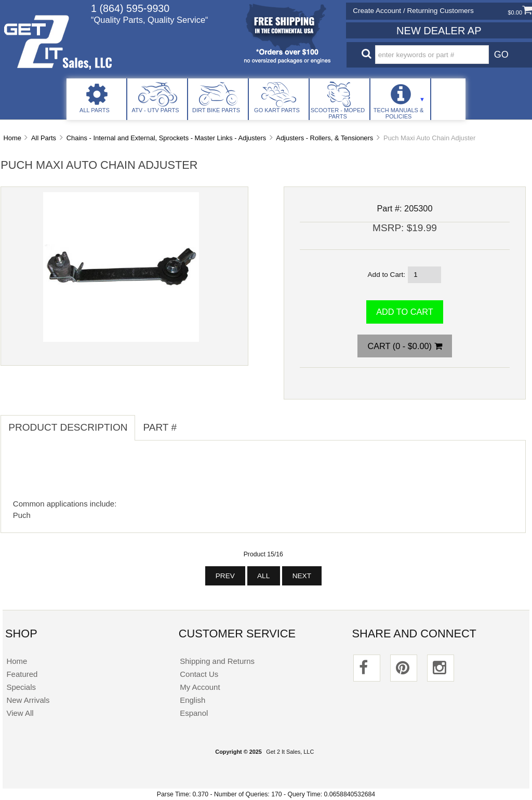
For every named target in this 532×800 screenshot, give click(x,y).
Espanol (194, 713)
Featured (22, 674)
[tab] (192, 422)
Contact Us (199, 674)
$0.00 (520, 12)
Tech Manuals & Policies (399, 113)
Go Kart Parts (277, 110)
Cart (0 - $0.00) (404, 346)
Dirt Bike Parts (216, 110)
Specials (21, 687)
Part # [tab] (160, 427)
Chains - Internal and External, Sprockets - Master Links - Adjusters (166, 138)
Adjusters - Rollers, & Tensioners (324, 138)
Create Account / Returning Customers (413, 11)
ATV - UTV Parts (155, 110)
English (192, 700)
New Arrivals (28, 700)
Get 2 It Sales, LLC (290, 752)
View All (20, 713)
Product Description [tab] (68, 427)
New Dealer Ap (439, 31)
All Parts (95, 110)
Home (12, 138)
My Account (200, 687)
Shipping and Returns (217, 661)
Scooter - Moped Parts (338, 113)
